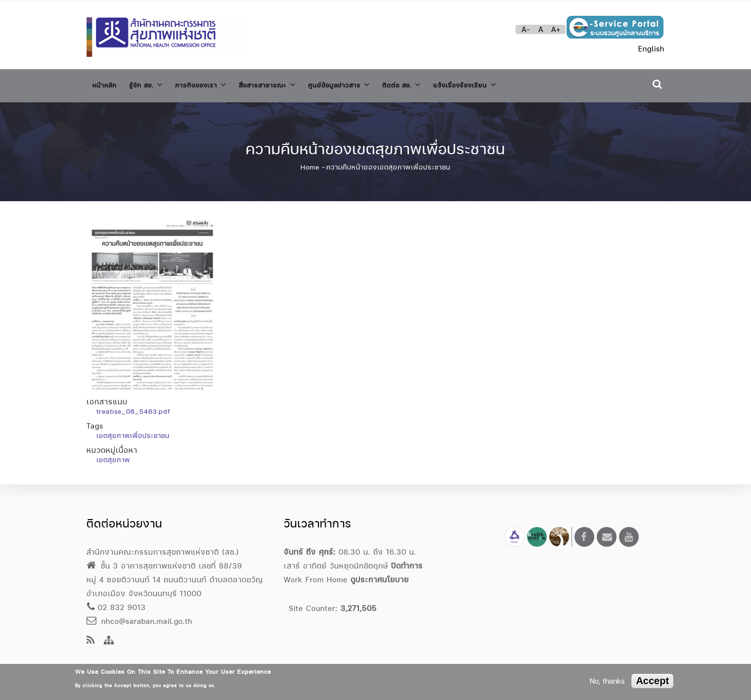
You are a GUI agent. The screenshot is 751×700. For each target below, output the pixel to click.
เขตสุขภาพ (113, 455)
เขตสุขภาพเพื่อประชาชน (133, 431)
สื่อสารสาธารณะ (291, 83)
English (651, 49)
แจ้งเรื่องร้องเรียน (515, 83)
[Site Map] (109, 641)
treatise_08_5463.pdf (133, 406)
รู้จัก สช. (153, 83)
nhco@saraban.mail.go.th (139, 621)
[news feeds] (91, 641)
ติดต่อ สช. (443, 83)
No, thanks (607, 681)
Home (310, 163)
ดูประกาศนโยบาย (380, 580)
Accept (652, 681)
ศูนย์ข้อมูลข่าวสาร (372, 83)
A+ (556, 29)
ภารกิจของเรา (215, 83)
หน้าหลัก (107, 84)
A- (526, 29)
